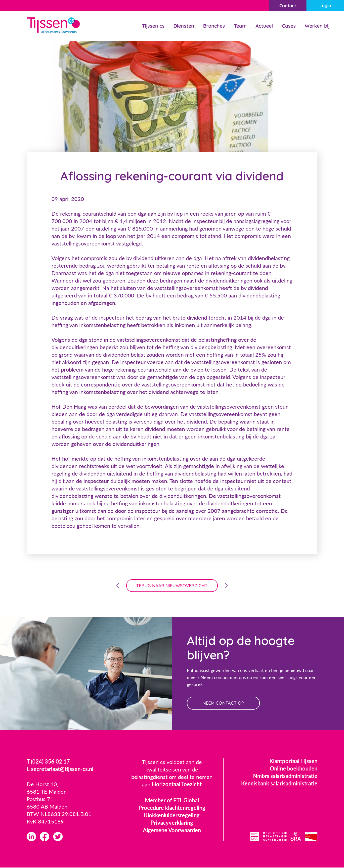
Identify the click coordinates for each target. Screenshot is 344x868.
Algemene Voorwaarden (172, 830)
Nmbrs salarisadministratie (285, 776)
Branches (214, 26)
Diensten (184, 26)
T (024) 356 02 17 (48, 762)
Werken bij (317, 26)
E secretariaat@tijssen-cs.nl (60, 769)
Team (240, 26)
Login (325, 6)
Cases (289, 26)
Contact (287, 6)
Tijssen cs (153, 26)
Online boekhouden (294, 769)
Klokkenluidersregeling (172, 815)
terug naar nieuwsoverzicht (172, 586)
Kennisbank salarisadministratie (279, 784)
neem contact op (224, 703)
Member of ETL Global (172, 800)
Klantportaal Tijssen (293, 761)
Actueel (264, 26)
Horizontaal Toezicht (177, 785)
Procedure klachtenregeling (172, 808)
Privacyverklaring (172, 823)
